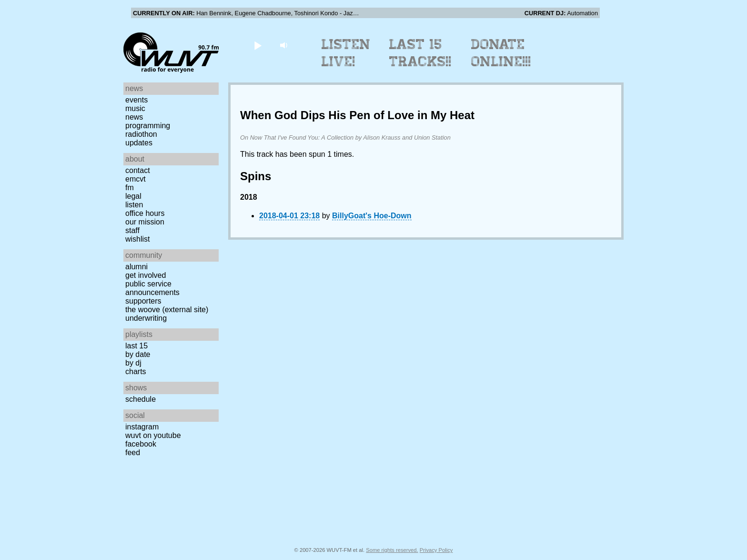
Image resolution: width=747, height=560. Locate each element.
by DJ (133, 363)
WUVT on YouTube (153, 435)
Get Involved (146, 275)
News (134, 117)
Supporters (143, 301)
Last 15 (136, 346)
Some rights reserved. (392, 550)
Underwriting (146, 318)
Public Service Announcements (152, 288)
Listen (134, 205)
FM (130, 188)
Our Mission (145, 222)
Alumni (136, 267)
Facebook (141, 444)
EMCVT (136, 179)
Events (136, 100)
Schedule (141, 399)
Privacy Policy (436, 550)
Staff (132, 230)
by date (138, 354)
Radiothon (141, 134)
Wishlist (138, 239)
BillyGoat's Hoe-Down (372, 216)
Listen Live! (346, 53)
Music (135, 108)
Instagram (142, 427)
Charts (136, 372)
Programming (148, 126)
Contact (138, 170)
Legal (133, 196)
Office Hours (145, 213)
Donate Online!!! (501, 53)
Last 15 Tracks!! (420, 53)
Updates (139, 143)
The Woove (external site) (167, 310)
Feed (133, 453)
